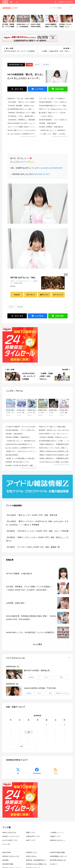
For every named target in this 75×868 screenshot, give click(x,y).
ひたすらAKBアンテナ (10, 840)
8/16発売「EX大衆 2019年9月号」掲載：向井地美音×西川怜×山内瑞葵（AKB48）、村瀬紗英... (22, 466)
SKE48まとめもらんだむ (11, 856)
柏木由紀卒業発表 (12, 455)
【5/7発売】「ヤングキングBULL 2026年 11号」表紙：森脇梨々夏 (33, 547)
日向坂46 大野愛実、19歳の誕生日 (51, 127)
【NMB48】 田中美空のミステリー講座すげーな (23, 113)
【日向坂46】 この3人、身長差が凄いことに (23, 116)
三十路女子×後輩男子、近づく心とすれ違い (21, 427)
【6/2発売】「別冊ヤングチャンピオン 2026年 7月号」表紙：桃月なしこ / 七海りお (37, 539)
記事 (20, 283)
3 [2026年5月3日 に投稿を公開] (64, 725)
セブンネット (31, 295)
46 (11, 2)
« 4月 (21, 746)
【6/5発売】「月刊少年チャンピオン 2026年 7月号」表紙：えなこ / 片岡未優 (37, 531)
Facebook (37, 773)
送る (59, 89)
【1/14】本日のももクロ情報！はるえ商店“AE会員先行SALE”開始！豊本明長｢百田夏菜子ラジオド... (55, 462)
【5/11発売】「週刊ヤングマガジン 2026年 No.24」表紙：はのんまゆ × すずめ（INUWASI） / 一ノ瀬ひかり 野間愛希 (37, 523)
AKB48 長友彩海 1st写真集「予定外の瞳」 (41, 688)
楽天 (62, 677)
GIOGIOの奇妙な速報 (57, 852)
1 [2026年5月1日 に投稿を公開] (46, 725)
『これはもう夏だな (46, 116)
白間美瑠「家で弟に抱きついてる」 (18, 462)
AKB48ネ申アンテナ (33, 836)
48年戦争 (5, 860)
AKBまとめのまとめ (9, 832)
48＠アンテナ (31, 840)
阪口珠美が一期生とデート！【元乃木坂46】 (54, 113)
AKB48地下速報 (8, 864)
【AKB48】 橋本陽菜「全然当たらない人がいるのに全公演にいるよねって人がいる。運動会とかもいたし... (55, 437)
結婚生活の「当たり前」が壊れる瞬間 (21, 99)
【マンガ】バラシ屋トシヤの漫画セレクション (54, 99)
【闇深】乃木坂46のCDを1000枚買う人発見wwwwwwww (55, 451)
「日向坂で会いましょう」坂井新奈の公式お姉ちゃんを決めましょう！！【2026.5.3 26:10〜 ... (22, 441)
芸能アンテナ (31, 832)
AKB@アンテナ (55, 836)
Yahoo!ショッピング (62, 693)
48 (5, 2)
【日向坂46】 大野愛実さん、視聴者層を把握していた (23, 120)
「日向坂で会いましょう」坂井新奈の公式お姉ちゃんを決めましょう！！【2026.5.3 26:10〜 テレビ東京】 (54, 130)
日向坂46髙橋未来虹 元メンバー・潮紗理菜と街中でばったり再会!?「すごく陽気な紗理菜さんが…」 (54, 106)
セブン (46, 677)
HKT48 (37, 65)
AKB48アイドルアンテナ (11, 836)
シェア (39, 89)
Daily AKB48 (6, 852)
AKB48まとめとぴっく (58, 840)
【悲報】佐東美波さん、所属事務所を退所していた (55, 444)
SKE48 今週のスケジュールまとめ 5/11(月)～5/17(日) (23, 130)
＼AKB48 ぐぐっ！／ (57, 832)
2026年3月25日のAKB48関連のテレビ (19, 444)
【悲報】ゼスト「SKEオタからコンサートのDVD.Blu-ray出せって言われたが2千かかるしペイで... (22, 451)
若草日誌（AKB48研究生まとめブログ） (40, 860)
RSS (56, 773)
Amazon (17, 295)
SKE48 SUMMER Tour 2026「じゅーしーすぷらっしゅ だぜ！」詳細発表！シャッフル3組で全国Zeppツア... (23, 123)
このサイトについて (65, 2)
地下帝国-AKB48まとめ (58, 860)
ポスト (19, 89)
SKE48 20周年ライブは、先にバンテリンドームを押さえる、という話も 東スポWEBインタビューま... (55, 434)
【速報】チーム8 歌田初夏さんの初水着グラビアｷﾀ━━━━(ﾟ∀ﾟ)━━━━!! (22, 458)
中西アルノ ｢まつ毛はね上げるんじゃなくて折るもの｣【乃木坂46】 (54, 109)
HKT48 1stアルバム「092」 (24, 278)
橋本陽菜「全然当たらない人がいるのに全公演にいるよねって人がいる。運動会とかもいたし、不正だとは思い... (55, 430)
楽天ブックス (44, 295)
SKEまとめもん (31, 856)
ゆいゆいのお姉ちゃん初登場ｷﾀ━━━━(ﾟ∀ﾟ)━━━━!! (23, 134)
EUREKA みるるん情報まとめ (36, 864)
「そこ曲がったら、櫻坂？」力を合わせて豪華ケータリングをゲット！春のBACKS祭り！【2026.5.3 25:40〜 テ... (54, 134)
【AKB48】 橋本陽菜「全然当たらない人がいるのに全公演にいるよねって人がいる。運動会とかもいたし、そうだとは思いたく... (23, 106)
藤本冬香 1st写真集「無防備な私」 (38, 670)
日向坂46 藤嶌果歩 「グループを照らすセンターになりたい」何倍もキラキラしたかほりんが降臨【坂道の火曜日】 (54, 102)
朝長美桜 (46, 65)
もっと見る (38, 644)
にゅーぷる (6, 844)
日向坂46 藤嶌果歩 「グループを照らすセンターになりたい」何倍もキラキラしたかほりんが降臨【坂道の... (22, 430)
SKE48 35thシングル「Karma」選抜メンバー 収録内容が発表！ (55, 448)
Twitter (16, 283)
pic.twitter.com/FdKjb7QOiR (52, 168)
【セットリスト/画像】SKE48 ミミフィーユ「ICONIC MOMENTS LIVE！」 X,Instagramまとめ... (23, 127)
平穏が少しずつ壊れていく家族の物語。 (53, 427)
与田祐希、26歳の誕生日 (48, 123)
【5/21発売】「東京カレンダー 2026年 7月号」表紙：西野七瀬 (23, 102)
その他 (29, 65)
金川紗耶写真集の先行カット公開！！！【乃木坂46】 (23, 109)
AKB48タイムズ (32, 852)
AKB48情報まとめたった (58, 856)
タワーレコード (58, 295)
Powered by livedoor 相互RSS (28, 136)
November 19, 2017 (42, 174)
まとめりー (54, 864)
